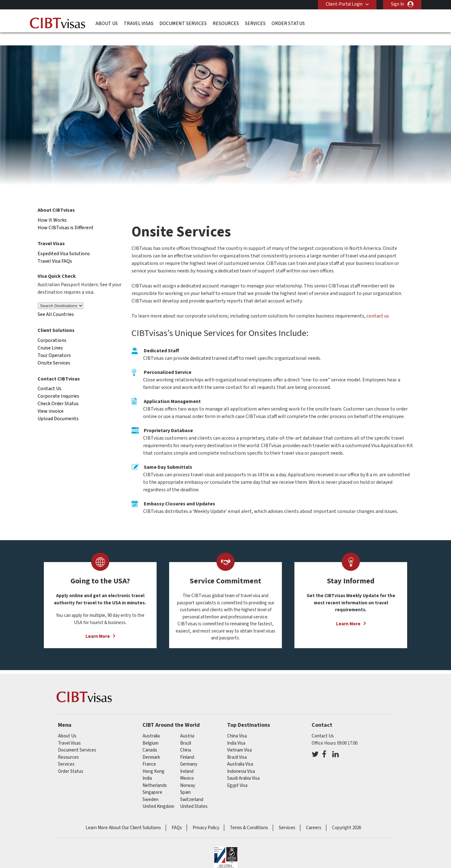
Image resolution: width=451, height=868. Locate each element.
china (186, 738)
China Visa (237, 724)
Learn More (98, 625)
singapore (152, 780)
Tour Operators (54, 343)
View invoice (51, 399)
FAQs (177, 816)
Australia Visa (240, 752)
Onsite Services (54, 351)
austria (187, 724)
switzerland (192, 787)
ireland (187, 759)
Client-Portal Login (344, 4)
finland (187, 745)
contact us (378, 304)
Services (255, 23)
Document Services (183, 23)
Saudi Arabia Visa (243, 766)
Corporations (52, 328)
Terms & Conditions (249, 816)
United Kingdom (158, 794)
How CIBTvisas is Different (66, 215)
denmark (151, 745)
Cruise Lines (50, 336)
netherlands (155, 773)
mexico (187, 766)
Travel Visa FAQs (55, 249)
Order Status (288, 23)
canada (150, 738)
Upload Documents (58, 407)
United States (194, 794)
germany (189, 752)
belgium (150, 731)
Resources (226, 23)
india (147, 766)
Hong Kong (153, 759)
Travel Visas (139, 23)
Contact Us (49, 377)
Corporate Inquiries (58, 384)
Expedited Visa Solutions (64, 241)
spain (185, 780)
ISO (225, 846)
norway (188, 773)
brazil (186, 731)
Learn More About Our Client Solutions (123, 816)
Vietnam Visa (239, 738)
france (149, 752)
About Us (107, 23)
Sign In (397, 4)
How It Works (52, 208)
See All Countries (56, 302)
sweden (150, 787)
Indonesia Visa (241, 759)
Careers (314, 816)
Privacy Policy (206, 816)
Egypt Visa (237, 773)
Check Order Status (58, 392)
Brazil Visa (237, 745)
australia (151, 724)
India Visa (236, 731)
